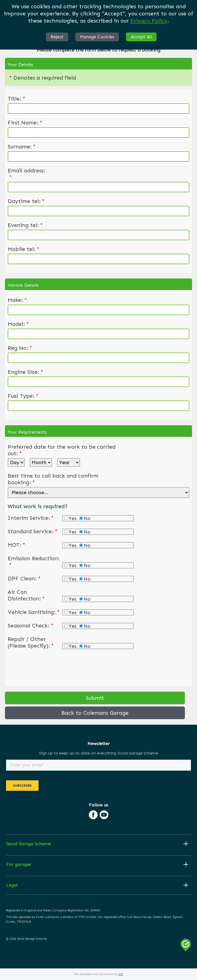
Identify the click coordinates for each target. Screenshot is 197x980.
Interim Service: (31, 518)
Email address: (26, 174)
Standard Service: (33, 531)
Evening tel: (25, 225)
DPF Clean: (24, 578)
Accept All (141, 37)
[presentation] (50, 667)
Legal (12, 885)
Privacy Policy (149, 21)
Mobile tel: (24, 249)
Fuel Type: (23, 396)
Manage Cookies (97, 37)
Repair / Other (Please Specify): (31, 642)
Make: (17, 300)
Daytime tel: (26, 201)
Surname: (22, 147)
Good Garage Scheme (28, 844)
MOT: (17, 545)
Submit (95, 698)
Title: (17, 99)
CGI (121, 974)
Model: (18, 324)
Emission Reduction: (34, 562)
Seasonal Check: (31, 626)
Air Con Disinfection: (26, 595)
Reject (57, 37)
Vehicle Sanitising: (34, 612)
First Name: (25, 123)
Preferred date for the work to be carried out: (62, 450)
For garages (19, 865)
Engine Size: (25, 372)
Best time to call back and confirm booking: (53, 479)
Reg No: (20, 348)
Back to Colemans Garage (95, 713)
